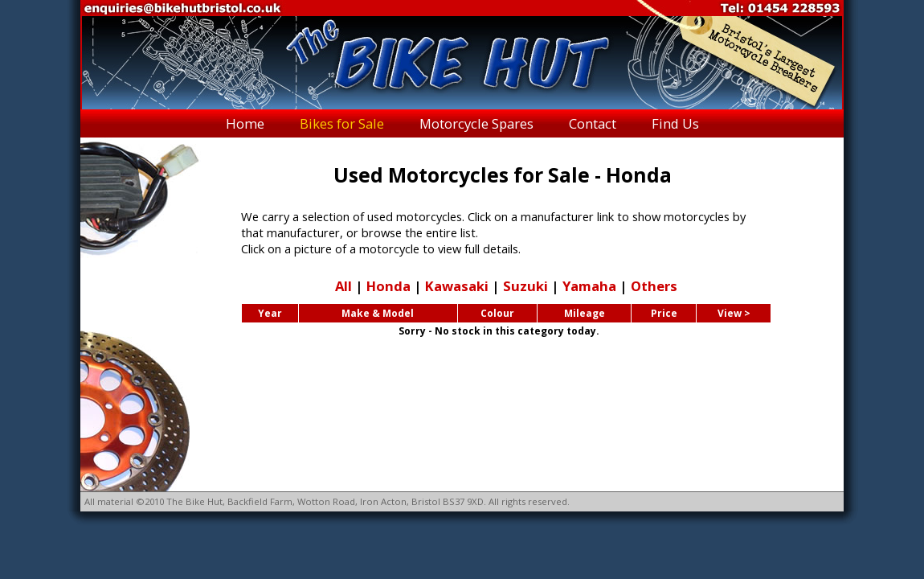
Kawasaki (457, 286)
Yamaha (589, 286)
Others (654, 286)
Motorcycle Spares (476, 123)
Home (245, 123)
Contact (593, 123)
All (343, 286)
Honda (388, 286)
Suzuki (525, 286)
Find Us (675, 123)
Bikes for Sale (342, 123)
